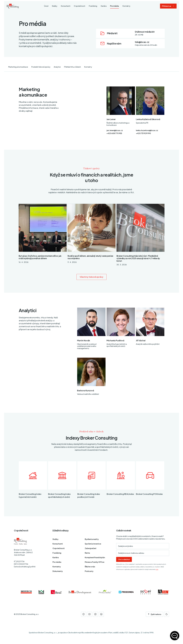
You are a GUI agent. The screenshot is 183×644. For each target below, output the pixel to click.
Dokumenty (58, 571)
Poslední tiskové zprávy (41, 67)
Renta (87, 553)
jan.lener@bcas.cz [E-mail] (115, 130)
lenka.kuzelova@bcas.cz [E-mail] (147, 130)
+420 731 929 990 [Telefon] (143, 133)
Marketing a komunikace (18, 67)
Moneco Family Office (95, 562)
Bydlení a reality (92, 539)
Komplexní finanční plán (95, 557)
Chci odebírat (124, 559)
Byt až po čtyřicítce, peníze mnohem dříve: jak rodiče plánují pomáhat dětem (40, 257)
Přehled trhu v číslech (72, 67)
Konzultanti (58, 544)
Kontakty (88, 67)
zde (157, 569)
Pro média (57, 562)
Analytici (57, 67)
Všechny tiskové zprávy (91, 277)
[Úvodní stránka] (13, 6)
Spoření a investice (93, 544)
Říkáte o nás (90, 567)
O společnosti (59, 548)
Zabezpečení (90, 548)
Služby (55, 539)
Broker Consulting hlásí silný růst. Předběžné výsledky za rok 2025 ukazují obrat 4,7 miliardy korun (138, 258)
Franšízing (57, 553)
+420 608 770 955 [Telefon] (114, 133)
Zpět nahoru (155, 614)
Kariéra (56, 557)
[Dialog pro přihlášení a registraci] (168, 6)
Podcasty (89, 571)
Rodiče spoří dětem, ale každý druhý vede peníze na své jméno (90, 257)
